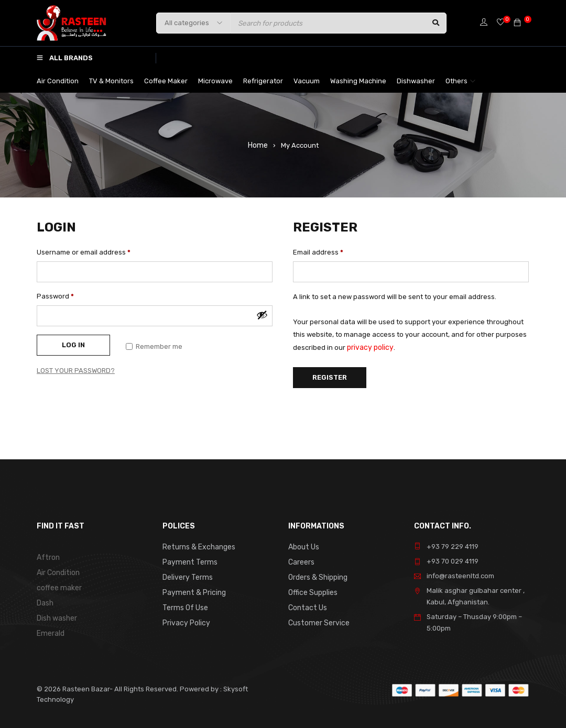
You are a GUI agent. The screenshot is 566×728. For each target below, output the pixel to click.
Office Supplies (312, 591)
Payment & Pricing (192, 591)
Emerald (50, 630)
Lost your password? (76, 370)
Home (258, 145)
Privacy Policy (185, 620)
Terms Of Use (184, 605)
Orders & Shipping (317, 576)
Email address (318, 252)
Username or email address (84, 252)
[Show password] (262, 315)
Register (330, 376)
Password (55, 296)
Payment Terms (188, 561)
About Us (303, 547)
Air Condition (58, 572)
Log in (73, 345)
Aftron (47, 557)
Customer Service (317, 620)
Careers (301, 561)
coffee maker (58, 586)
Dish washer (57, 616)
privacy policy (369, 347)
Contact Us (306, 605)
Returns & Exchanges (197, 547)
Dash (45, 601)
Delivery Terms (186, 576)
